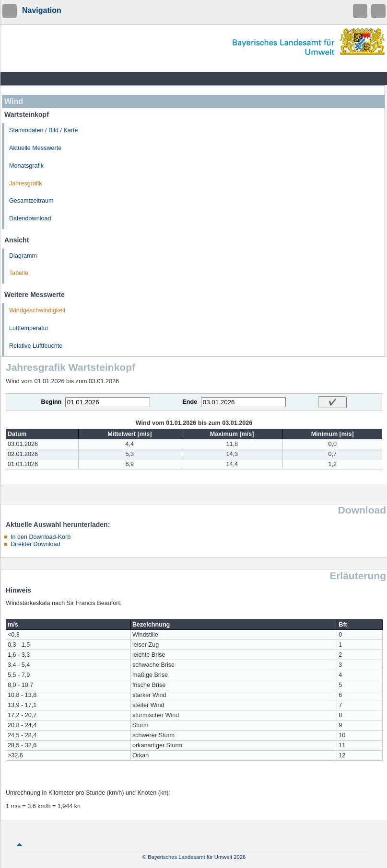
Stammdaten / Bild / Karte (44, 130)
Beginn (52, 402)
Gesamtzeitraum (31, 201)
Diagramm (23, 256)
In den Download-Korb (41, 537)
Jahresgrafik (26, 183)
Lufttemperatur (29, 328)
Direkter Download (35, 544)
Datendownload (30, 218)
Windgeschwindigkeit (37, 310)
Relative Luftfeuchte (36, 346)
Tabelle (19, 273)
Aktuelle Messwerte (35, 148)
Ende (190, 402)
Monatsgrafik (26, 166)
